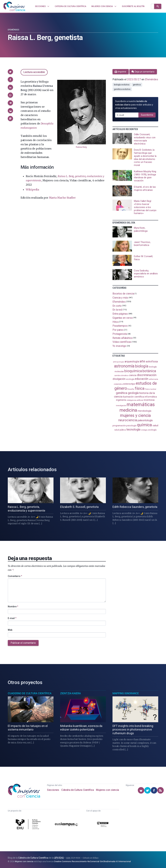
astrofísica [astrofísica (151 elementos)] (152, 362)
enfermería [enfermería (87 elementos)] (154, 379)
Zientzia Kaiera (70, 693)
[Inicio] (14, 6)
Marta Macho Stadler (62, 198)
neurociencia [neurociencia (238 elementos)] (128, 420)
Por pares (118, 330)
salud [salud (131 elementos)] (155, 425)
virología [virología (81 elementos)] (144, 430)
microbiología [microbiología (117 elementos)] (144, 411)
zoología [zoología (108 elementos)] (152, 430)
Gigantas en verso (123, 318)
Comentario (15, 576)
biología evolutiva (122, 85)
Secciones (53, 790)
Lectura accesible (34, 72)
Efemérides (14, 30)
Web (10, 630)
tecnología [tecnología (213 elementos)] (133, 429)
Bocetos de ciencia (123, 294)
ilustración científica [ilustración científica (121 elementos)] (133, 397)
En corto (117, 306)
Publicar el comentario (23, 643)
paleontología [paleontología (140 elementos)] (145, 420)
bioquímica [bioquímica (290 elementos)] (133, 371)
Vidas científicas (122, 342)
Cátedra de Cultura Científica (77, 790)
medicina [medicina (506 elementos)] (128, 410)
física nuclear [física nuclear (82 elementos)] (151, 389)
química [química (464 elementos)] (144, 425)
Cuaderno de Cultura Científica (30, 693)
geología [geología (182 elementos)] (133, 393)
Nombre (13, 607)
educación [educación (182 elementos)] (142, 379)
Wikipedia (32, 189)
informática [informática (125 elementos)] (151, 397)
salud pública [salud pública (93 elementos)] (120, 430)
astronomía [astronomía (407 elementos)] (124, 366)
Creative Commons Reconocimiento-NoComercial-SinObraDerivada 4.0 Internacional (92, 861)
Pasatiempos (120, 326)
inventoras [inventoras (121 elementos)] (149, 400)
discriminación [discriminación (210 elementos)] (147, 375)
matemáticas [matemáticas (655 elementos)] (141, 405)
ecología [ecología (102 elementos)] (130, 379)
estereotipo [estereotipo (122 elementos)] (129, 384)
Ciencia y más (120, 298)
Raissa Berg (81, 147)
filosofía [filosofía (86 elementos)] (131, 389)
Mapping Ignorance (126, 693)
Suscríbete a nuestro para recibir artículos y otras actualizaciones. (134, 105)
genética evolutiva (122, 89)
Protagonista (120, 334)
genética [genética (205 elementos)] (122, 393)
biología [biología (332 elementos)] (142, 366)
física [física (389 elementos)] (140, 388)
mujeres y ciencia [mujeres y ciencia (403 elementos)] (135, 415)
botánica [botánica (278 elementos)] (149, 371)
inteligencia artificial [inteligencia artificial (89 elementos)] (135, 400)
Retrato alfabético (123, 338)
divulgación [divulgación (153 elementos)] (119, 379)
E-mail (12, 618)
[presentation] (135, 139)
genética (137, 85)
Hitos (116, 322)
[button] (10, 72)
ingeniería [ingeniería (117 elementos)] (121, 400)
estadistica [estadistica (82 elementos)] (118, 384)
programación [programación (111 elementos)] (119, 425)
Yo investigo (119, 346)
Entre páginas (120, 314)
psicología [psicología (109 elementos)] (131, 426)
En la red (117, 310)
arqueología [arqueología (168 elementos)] (132, 361)
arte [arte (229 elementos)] (142, 361)
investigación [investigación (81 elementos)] (121, 406)
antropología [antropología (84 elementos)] (118, 362)
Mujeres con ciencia (107, 790)
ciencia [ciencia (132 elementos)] (133, 375)
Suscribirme (147, 115)
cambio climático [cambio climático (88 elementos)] (121, 375)
